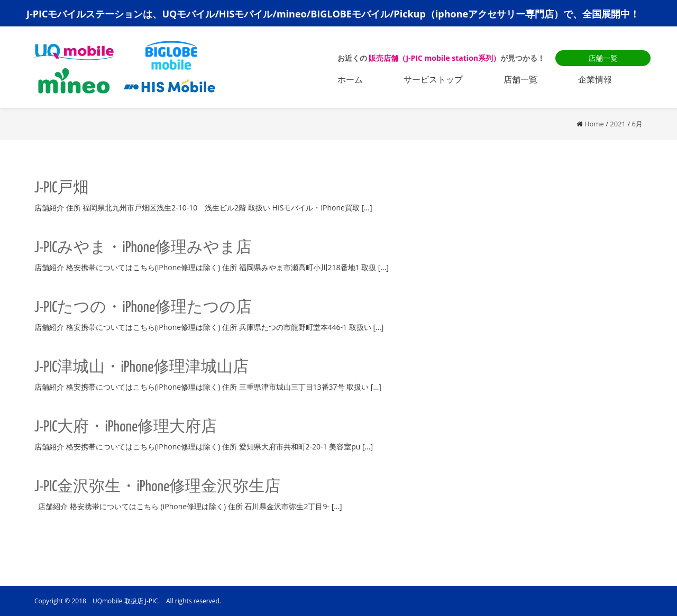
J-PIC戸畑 (62, 188)
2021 (618, 124)
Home (594, 124)
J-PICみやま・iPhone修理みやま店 (143, 248)
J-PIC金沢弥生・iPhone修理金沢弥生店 (157, 487)
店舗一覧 (603, 58)
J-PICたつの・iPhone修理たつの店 (143, 308)
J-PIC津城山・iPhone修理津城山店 (141, 367)
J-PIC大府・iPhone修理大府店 (126, 427)
